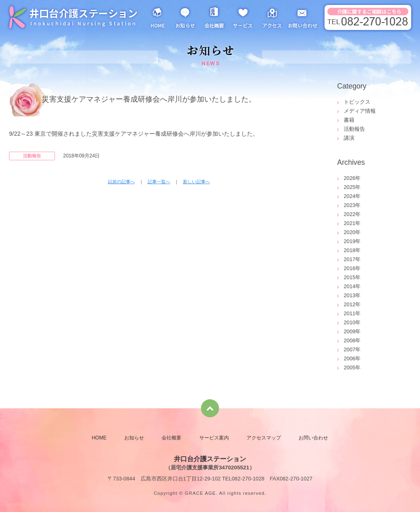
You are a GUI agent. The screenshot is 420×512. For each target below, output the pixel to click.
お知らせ (185, 16)
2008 (349, 340)
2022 (349, 214)
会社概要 (214, 16)
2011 (349, 313)
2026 (349, 178)
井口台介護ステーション (73, 16)
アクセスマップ (272, 16)
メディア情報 (360, 111)
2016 (349, 268)
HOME (158, 16)
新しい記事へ (196, 182)
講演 (349, 138)
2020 (349, 232)
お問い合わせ (303, 16)
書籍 (349, 120)
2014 (349, 286)
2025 (349, 187)
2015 (349, 277)
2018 (349, 250)
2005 (349, 368)
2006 (349, 358)
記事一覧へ (159, 182)
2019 (349, 241)
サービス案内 (243, 16)
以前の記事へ (121, 182)
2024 (349, 196)
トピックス (357, 102)
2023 (349, 205)
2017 (349, 259)
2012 (349, 304)
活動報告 (354, 129)
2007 (349, 349)
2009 (349, 331)
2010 (349, 322)
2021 (349, 223)
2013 (349, 295)
